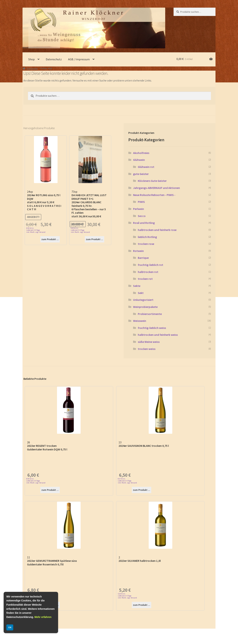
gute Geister (141, 174)
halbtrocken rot (148, 272)
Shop (31, 59)
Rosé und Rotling (144, 223)
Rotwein (138, 251)
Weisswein (140, 321)
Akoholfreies (141, 153)
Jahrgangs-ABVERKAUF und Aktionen (156, 188)
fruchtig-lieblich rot (150, 265)
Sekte (137, 286)
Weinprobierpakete (145, 307)
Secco (142, 216)
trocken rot (145, 279)
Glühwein (139, 160)
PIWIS (141, 202)
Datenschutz (54, 59)
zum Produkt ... (50, 239)
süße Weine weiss (149, 342)
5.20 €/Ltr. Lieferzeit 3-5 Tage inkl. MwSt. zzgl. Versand (127, 596)
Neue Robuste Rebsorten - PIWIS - (154, 195)
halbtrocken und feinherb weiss (158, 335)
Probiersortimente (150, 314)
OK (10, 627)
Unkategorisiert (143, 300)
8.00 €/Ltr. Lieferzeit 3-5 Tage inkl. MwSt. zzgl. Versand (36, 230)
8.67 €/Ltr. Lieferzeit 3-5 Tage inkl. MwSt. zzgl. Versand (127, 481)
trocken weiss (147, 349)
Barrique (143, 258)
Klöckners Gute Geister (152, 181)
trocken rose (146, 244)
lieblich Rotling (147, 237)
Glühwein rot (146, 167)
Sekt (141, 293)
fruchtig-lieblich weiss (152, 328)
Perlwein (139, 209)
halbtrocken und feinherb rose (157, 230)
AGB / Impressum (79, 59)
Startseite (32, 68)
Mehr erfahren (43, 617)
